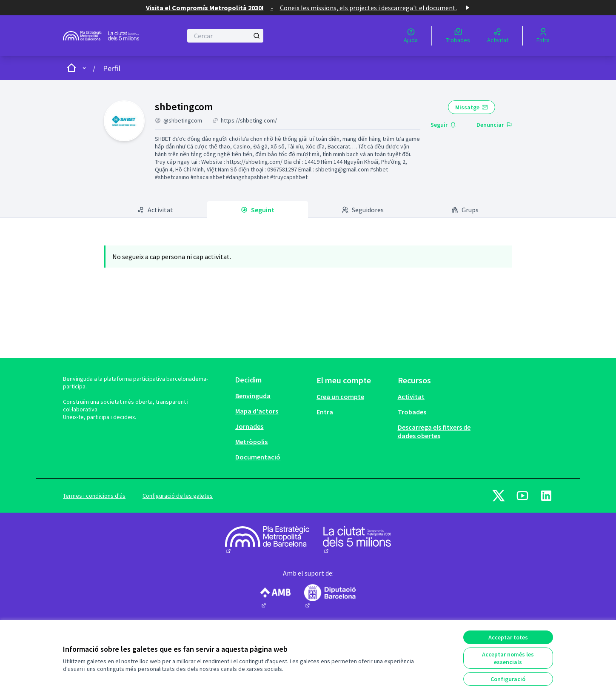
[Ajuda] (411, 36)
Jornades (249, 426)
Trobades (412, 412)
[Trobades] (458, 36)
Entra (325, 412)
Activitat (411, 396)
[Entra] (543, 36)
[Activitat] (498, 36)
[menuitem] (272, 396)
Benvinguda (253, 396)
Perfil (112, 68)
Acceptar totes (508, 637)
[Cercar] (225, 36)
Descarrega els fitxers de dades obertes (434, 431)
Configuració (508, 679)
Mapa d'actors (257, 411)
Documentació (258, 457)
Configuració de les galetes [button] (178, 496)
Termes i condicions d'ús (94, 496)
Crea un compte (340, 396)
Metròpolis (251, 442)
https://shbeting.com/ (249, 120)
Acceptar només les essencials (508, 658)
